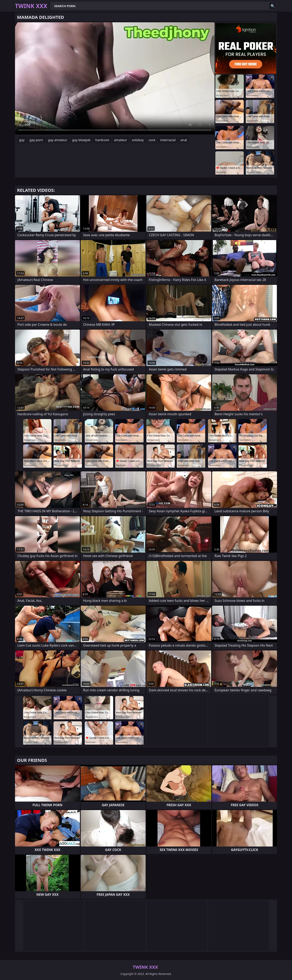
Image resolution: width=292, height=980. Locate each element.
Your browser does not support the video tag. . (115, 78)
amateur (120, 140)
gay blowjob (81, 140)
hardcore (102, 140)
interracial (168, 140)
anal (184, 140)
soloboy (138, 140)
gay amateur (57, 140)
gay (22, 140)
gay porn (36, 140)
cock (152, 140)
